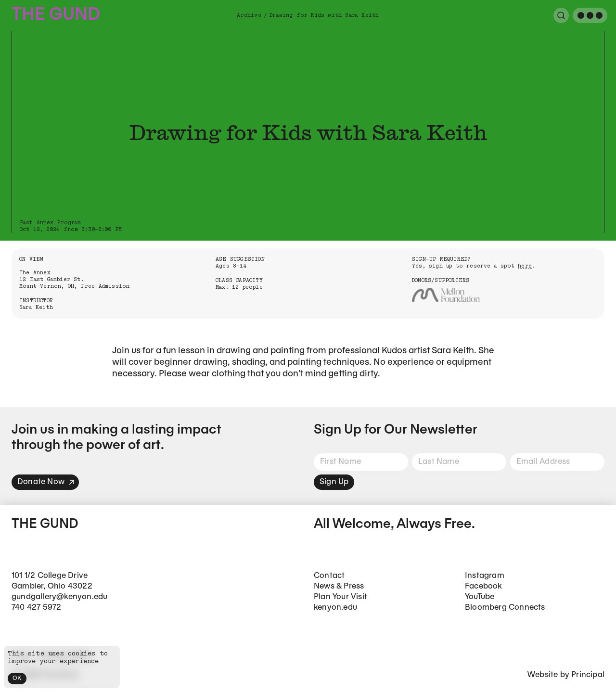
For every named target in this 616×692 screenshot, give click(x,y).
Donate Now (46, 482)
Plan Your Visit (340, 597)
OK (17, 678)
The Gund (56, 15)
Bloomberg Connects (505, 608)
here (525, 266)
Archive (249, 15)
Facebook (484, 586)
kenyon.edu (335, 608)
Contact (329, 576)
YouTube (480, 597)
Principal (588, 675)
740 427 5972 (36, 608)
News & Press (339, 586)
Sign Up (334, 482)
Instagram (485, 576)
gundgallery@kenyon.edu (59, 597)
